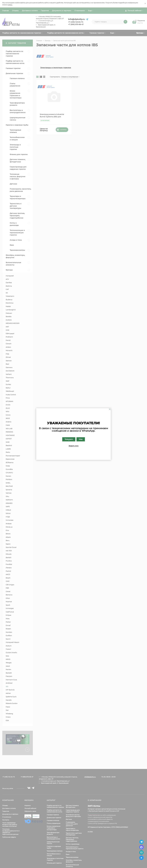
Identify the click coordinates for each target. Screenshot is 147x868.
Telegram (69, 439)
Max (81, 439)
